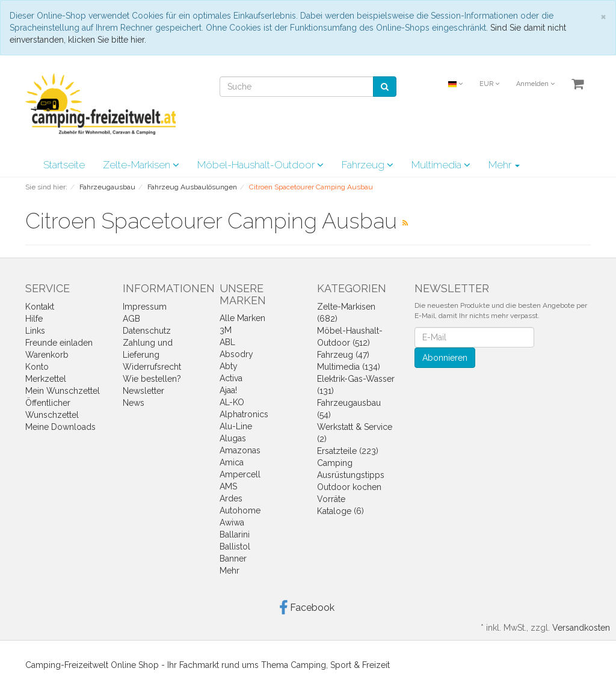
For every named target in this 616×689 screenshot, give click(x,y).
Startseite (64, 165)
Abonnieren (445, 358)
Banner (233, 559)
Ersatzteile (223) (348, 451)
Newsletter (143, 391)
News (134, 403)
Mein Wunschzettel (63, 391)
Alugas (233, 438)
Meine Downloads (60, 427)
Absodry (236, 354)
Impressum (145, 307)
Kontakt (40, 307)
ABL (227, 342)
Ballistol (235, 547)
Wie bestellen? (152, 379)
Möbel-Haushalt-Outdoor (260, 165)
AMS (228, 486)
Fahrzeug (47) (343, 355)
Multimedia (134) (349, 367)
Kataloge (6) (340, 511)
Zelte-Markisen (141, 165)
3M (226, 330)
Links (35, 331)
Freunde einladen (59, 343)
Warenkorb (47, 355)
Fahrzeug (368, 165)
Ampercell (240, 474)
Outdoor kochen (349, 487)
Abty (229, 366)
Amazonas (240, 450)
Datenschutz (147, 331)
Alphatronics (244, 414)
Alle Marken (242, 318)
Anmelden (535, 84)
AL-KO (232, 402)
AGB (131, 319)
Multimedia (441, 165)
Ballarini (235, 534)
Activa (231, 378)
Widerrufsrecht (152, 367)
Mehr (504, 165)
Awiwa (232, 522)
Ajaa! (228, 390)
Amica (232, 462)
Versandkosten (581, 628)
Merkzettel (46, 379)
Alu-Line (236, 426)
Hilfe (34, 319)
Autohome (240, 510)
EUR (489, 84)
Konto (37, 367)
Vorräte (331, 499)
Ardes (231, 498)
